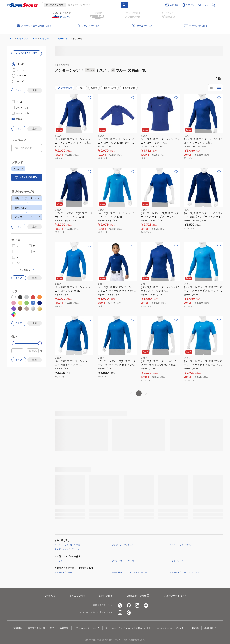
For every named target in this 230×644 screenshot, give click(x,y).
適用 (34, 90)
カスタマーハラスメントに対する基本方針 (128, 628)
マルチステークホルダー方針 (170, 628)
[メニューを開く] (221, 5)
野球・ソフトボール (27, 38)
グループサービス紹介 (175, 596)
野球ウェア (46, 38)
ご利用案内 (50, 596)
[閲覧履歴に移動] (199, 5)
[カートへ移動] (213, 5)
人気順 (81, 88)
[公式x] (120, 605)
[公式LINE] (129, 613)
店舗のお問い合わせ (138, 596)
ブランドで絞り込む (27, 177)
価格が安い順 (110, 88)
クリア (19, 90)
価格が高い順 (129, 88)
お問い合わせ (106, 596)
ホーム (10, 38)
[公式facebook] (129, 605)
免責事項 (64, 628)
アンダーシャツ (62, 38)
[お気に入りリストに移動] (206, 5)
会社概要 (194, 628)
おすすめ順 (65, 88)
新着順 (94, 88)
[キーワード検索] (124, 5)
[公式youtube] (146, 605)
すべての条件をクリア (27, 53)
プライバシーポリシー (87, 628)
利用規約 (18, 628)
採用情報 (211, 628)
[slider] (14, 343)
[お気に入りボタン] (90, 98)
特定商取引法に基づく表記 (41, 628)
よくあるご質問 (77, 596)
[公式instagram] (137, 605)
